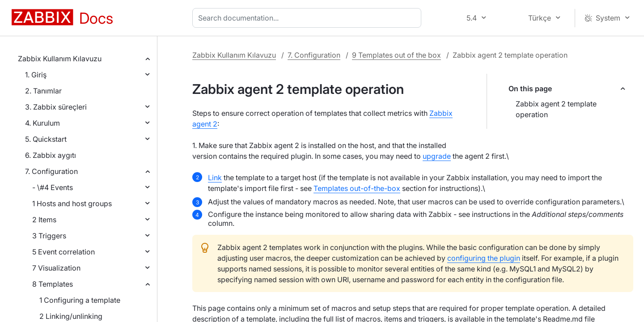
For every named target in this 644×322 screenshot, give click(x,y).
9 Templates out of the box (396, 55)
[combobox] (309, 18)
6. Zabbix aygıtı (51, 155)
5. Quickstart (46, 139)
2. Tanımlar (43, 91)
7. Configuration (51, 171)
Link (215, 178)
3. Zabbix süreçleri (56, 107)
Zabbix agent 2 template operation (556, 109)
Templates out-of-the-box (357, 188)
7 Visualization (56, 268)
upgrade (437, 156)
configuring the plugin (484, 258)
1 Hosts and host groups (72, 203)
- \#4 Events (53, 187)
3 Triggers (49, 236)
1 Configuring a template (80, 300)
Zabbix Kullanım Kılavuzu (60, 59)
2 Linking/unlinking (71, 316)
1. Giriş (36, 75)
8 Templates (53, 284)
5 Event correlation (64, 252)
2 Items (44, 220)
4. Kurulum (42, 123)
